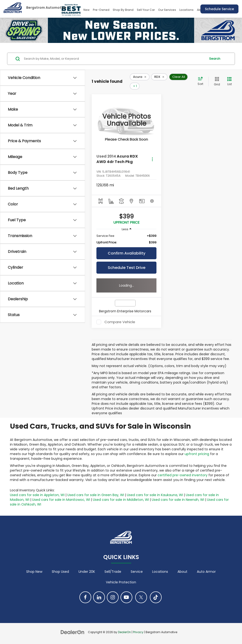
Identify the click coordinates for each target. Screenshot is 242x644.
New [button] (86, 10)
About (182, 572)
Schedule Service (219, 9)
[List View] (229, 82)
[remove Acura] (140, 77)
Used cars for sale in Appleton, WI (37, 495)
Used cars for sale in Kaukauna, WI (155, 495)
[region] (126, 239)
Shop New (34, 572)
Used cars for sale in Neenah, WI (178, 500)
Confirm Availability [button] (127, 253)
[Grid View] (216, 82)
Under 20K (87, 572)
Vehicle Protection (121, 582)
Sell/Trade (113, 572)
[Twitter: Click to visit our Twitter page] (141, 597)
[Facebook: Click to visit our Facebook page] (85, 597)
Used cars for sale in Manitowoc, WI (61, 500)
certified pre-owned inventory (183, 475)
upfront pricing (197, 454)
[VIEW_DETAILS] (126, 120)
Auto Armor (206, 572)
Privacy (138, 632)
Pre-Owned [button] (101, 10)
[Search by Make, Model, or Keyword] (114, 59)
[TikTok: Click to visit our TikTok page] (156, 597)
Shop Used (60, 572)
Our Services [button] (167, 10)
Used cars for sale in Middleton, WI (121, 500)
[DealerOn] (73, 632)
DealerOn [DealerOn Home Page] (124, 632)
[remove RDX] (159, 77)
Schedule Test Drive (127, 268)
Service (137, 572)
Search (215, 59)
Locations (186, 10)
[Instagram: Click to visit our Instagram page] (113, 597)
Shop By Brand (123, 10)
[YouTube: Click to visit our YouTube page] (126, 597)
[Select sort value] (202, 81)
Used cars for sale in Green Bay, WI (96, 495)
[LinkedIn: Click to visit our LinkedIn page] (99, 597)
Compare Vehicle (120, 322)
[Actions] (152, 159)
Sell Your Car (146, 10)
